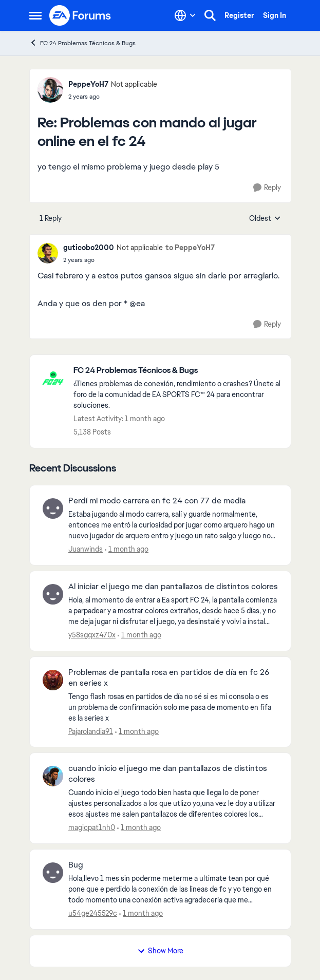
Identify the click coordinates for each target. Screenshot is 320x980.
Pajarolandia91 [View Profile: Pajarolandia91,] (91, 731)
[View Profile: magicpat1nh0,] (53, 776)
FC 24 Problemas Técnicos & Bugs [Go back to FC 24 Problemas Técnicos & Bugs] (82, 43)
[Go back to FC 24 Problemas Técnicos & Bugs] (177, 371)
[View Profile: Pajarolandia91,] (53, 680)
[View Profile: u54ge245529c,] (53, 873)
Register (239, 15)
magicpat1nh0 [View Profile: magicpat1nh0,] (92, 827)
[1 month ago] (127, 549)
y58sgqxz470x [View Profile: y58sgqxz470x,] (92, 635)
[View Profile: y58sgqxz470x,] (53, 594)
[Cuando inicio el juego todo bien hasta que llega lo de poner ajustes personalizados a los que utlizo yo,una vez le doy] (173, 804)
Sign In (275, 15)
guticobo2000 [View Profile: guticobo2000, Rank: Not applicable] (89, 248)
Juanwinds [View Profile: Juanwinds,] (86, 549)
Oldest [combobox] (265, 219)
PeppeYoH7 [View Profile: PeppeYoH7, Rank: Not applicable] (88, 84)
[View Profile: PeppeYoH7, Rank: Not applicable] (50, 90)
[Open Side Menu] (35, 15)
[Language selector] (185, 15)
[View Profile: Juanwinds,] (53, 508)
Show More (160, 951)
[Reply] (267, 188)
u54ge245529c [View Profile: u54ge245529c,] (93, 913)
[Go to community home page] (81, 15)
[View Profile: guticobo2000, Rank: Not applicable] (48, 253)
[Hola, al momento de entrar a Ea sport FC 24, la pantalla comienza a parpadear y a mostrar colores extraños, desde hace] (173, 611)
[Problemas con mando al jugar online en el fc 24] (113, 97)
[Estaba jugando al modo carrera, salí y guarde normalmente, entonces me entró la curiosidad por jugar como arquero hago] (173, 525)
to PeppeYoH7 (190, 248)
